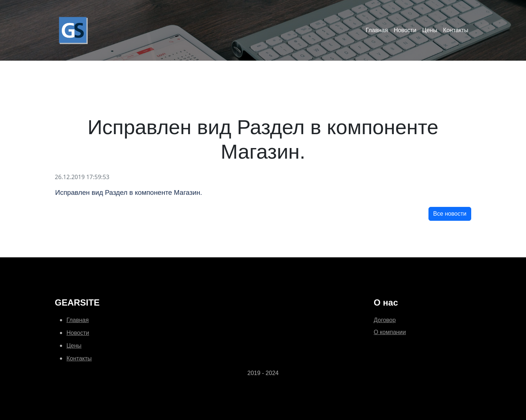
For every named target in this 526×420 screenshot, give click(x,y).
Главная (377, 30)
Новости (405, 30)
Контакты (456, 30)
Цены (430, 30)
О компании (390, 332)
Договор (385, 320)
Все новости (450, 214)
